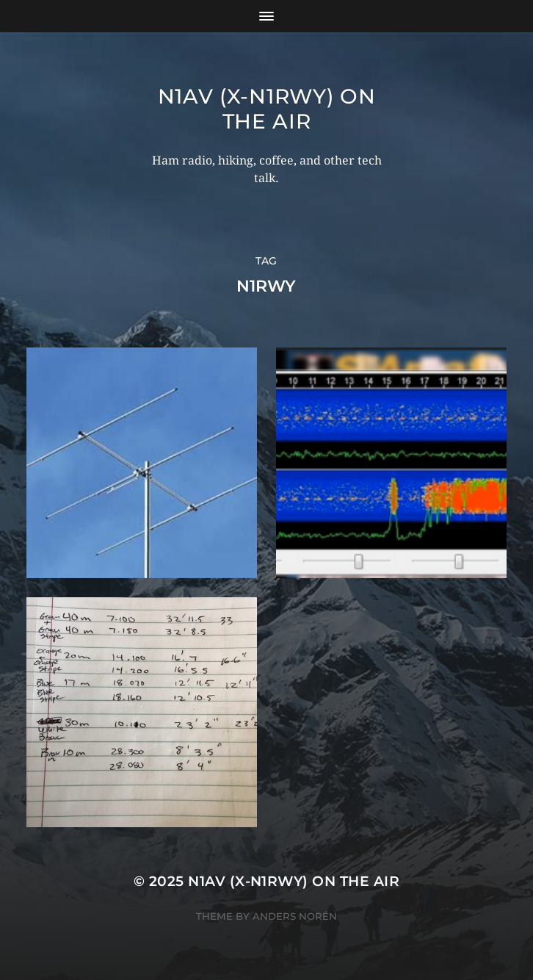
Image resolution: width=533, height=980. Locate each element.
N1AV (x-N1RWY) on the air (267, 109)
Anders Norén (295, 916)
